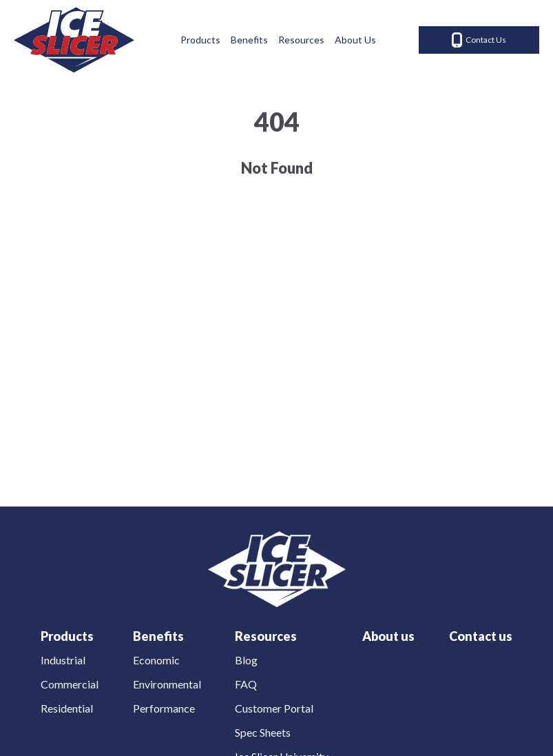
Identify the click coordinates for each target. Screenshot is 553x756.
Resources (301, 40)
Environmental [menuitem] (167, 684)
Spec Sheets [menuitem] (263, 732)
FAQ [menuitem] (246, 684)
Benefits (249, 40)
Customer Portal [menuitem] (274, 708)
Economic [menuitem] (156, 660)
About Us (355, 40)
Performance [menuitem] (164, 708)
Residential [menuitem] (67, 708)
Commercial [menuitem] (70, 684)
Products (200, 40)
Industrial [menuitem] (63, 660)
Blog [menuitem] (246, 660)
